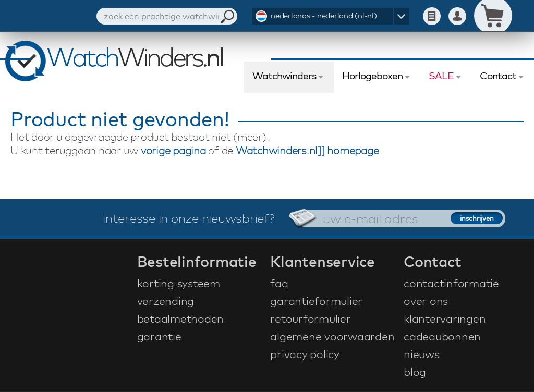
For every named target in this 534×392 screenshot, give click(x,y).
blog (415, 372)
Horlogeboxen (372, 76)
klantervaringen (445, 318)
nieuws (422, 354)
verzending (166, 301)
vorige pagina (173, 150)
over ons (426, 301)
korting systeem (179, 283)
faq (279, 283)
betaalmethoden (181, 318)
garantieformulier (316, 301)
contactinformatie (451, 283)
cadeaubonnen (442, 336)
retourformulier (310, 318)
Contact (498, 76)
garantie (159, 336)
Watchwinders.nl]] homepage (307, 150)
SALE (441, 76)
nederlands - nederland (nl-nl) (324, 15)
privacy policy (305, 354)
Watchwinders (284, 76)
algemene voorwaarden (332, 336)
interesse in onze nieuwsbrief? (189, 218)
